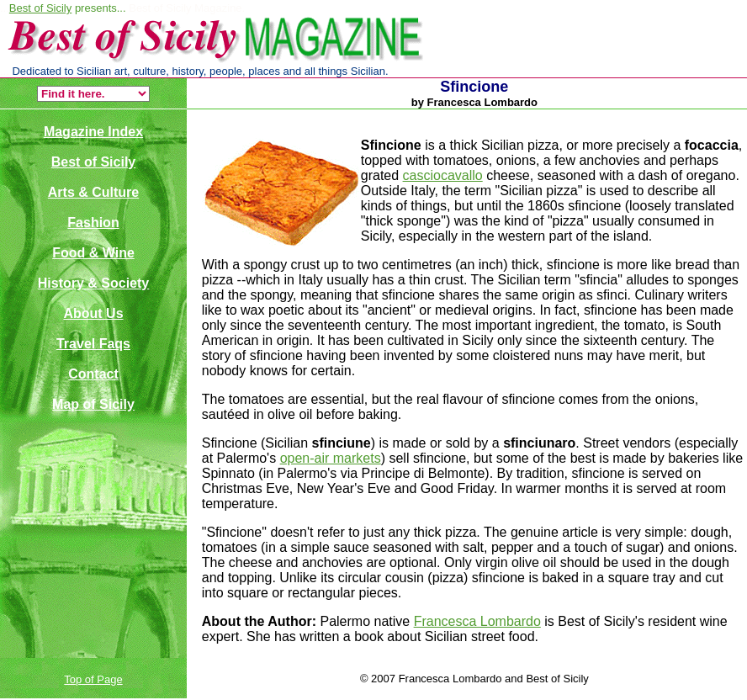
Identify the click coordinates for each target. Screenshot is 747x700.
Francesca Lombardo (477, 621)
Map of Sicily (93, 404)
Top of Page (93, 679)
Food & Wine (93, 253)
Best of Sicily (40, 8)
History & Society (93, 283)
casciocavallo (443, 175)
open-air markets (331, 458)
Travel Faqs (93, 344)
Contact (93, 374)
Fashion (93, 223)
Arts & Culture (93, 192)
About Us (93, 313)
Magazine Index (93, 132)
